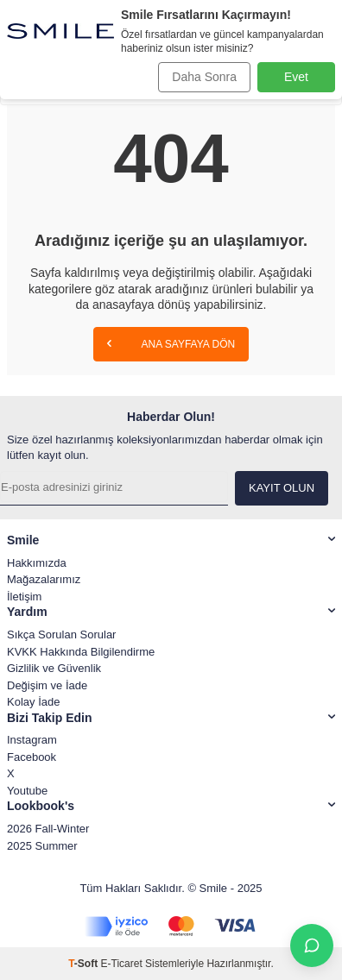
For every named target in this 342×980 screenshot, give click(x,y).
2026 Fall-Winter (48, 829)
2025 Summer (42, 846)
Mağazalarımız (44, 579)
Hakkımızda (37, 563)
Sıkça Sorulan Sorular (61, 634)
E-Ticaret (122, 964)
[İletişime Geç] (312, 945)
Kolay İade (33, 702)
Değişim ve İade (47, 685)
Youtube (27, 791)
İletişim (24, 597)
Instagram (32, 740)
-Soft (84, 964)
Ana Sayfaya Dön (171, 343)
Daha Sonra (204, 77)
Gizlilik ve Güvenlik (54, 668)
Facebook (32, 757)
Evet (296, 77)
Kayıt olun (282, 488)
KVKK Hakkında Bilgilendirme (81, 652)
